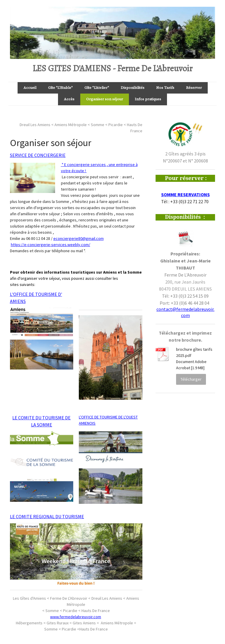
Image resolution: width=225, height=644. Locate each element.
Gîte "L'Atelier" (97, 88)
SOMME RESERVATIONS (185, 194)
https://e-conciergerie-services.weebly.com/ (51, 245)
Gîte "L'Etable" (60, 88)
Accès (69, 99)
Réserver (194, 88)
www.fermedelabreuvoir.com (76, 617)
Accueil (30, 88)
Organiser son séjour (105, 99)
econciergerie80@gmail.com (79, 238)
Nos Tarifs (165, 88)
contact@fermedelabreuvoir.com (185, 312)
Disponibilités (133, 88)
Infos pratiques (148, 99)
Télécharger (191, 379)
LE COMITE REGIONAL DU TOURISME (47, 516)
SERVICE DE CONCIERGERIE (38, 155)
